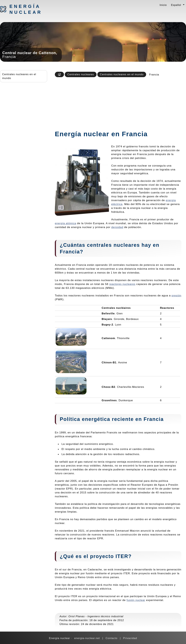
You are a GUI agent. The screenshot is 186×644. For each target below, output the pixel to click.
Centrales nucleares (81, 74)
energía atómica (66, 223)
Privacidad (130, 638)
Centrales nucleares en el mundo (19, 76)
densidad (117, 227)
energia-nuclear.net (87, 638)
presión (176, 295)
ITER (122, 556)
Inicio (163, 5)
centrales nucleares (113, 245)
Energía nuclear (26, 9)
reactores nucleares (122, 284)
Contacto (111, 638)
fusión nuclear (136, 600)
